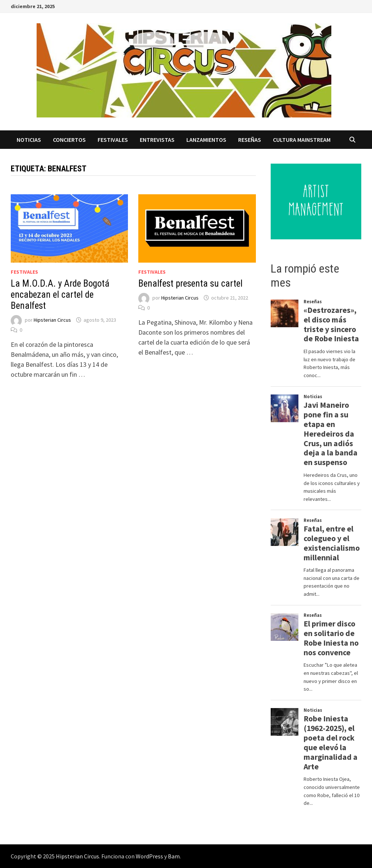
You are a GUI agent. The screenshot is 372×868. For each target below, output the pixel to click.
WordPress (149, 856)
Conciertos (69, 140)
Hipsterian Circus (52, 320)
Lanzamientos (206, 140)
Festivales (113, 140)
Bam (174, 856)
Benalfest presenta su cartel (190, 283)
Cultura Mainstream (302, 140)
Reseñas (250, 140)
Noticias (29, 140)
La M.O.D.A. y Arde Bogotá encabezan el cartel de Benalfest (60, 295)
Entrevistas (157, 140)
